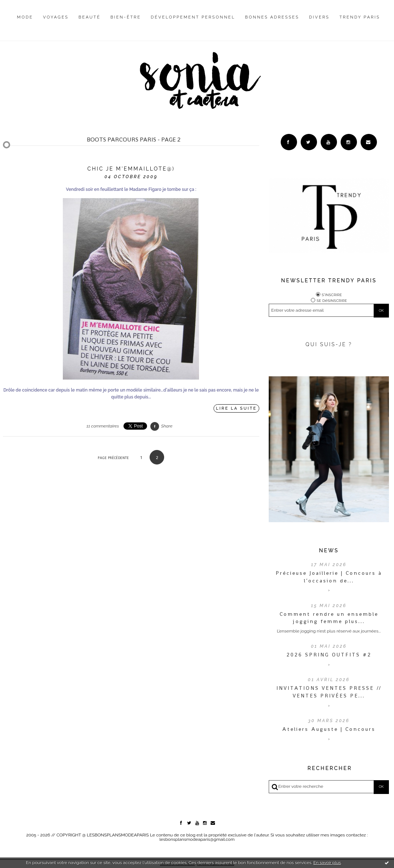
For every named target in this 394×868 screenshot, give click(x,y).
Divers (319, 17)
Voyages (56, 17)
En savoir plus (327, 863)
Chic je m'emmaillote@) (131, 169)
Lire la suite (237, 408)
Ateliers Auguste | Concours (329, 729)
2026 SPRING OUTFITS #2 (329, 655)
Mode (25, 17)
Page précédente (113, 458)
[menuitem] (25, 23)
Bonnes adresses (272, 17)
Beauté (90, 17)
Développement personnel (193, 17)
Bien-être (126, 17)
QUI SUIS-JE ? (329, 344)
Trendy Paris (360, 17)
